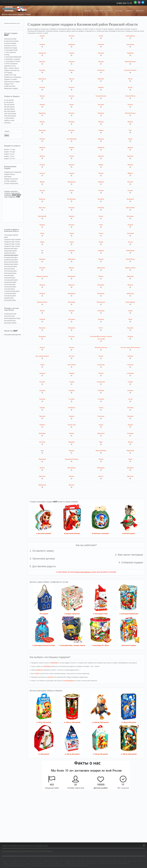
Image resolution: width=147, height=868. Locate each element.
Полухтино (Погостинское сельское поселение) (101, 339)
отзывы (37, 674)
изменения (54, 663)
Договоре (47, 666)
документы (39, 670)
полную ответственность (83, 572)
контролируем (69, 681)
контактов (51, 677)
